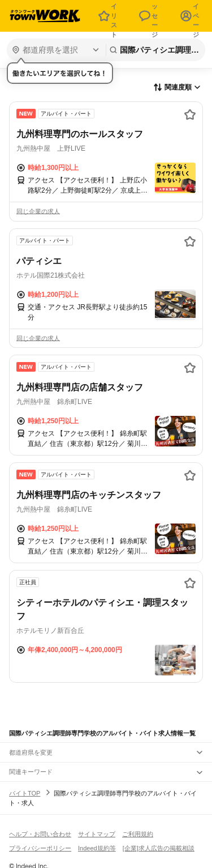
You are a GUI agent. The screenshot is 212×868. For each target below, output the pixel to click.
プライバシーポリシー (40, 848)
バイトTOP (25, 793)
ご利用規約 (138, 834)
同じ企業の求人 (38, 211)
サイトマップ (97, 834)
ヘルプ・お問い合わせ (40, 834)
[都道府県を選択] (55, 50)
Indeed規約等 (97, 848)
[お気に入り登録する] (190, 114)
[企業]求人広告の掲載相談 (159, 848)
